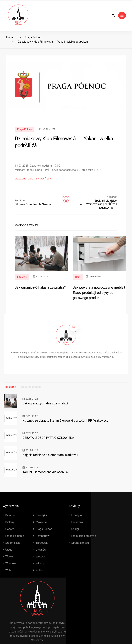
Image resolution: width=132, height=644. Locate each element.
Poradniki (77, 522)
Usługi (75, 529)
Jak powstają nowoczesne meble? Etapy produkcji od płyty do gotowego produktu (99, 293)
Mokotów (41, 522)
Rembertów (43, 536)
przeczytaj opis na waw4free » (33, 179)
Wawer (9, 557)
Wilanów (11, 563)
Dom (78, 277)
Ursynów (41, 550)
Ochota (10, 529)
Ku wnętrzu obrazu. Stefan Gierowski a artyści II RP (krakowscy (65, 420)
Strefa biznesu (80, 543)
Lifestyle (22, 277)
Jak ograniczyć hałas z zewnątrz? (40, 287)
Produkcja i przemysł (84, 536)
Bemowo (11, 515)
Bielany (10, 522)
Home (10, 37)
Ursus (9, 550)
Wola (8, 570)
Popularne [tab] (10, 387)
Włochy (40, 563)
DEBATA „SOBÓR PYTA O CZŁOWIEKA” (49, 438)
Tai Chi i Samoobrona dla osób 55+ (46, 472)
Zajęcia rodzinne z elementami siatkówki (50, 455)
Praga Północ (33, 37)
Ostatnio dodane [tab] (31, 387)
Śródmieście (13, 543)
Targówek (42, 543)
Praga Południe (15, 536)
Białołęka (41, 515)
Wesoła (40, 557)
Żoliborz (41, 570)
